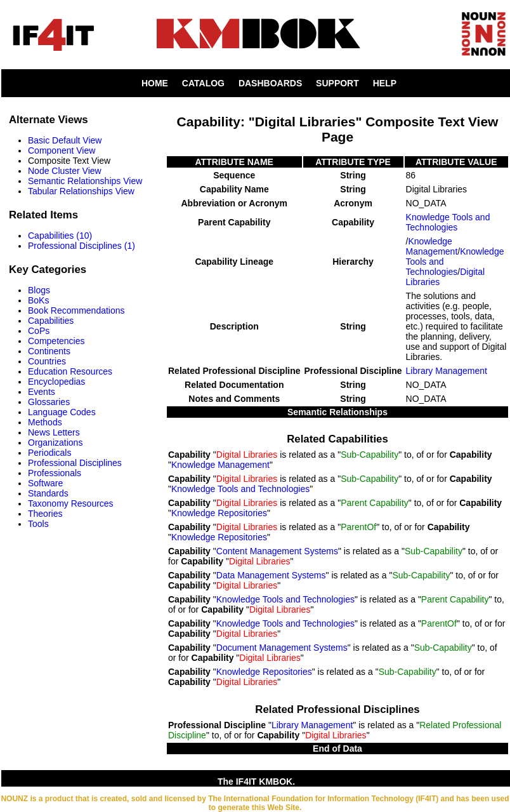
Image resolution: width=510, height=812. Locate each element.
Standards (48, 493)
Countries (47, 361)
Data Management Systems (271, 575)
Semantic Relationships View (85, 181)
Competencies (56, 341)
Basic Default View (65, 140)
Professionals (55, 473)
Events (42, 392)
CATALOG (203, 83)
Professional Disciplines (75, 463)
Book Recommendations (76, 310)
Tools (38, 524)
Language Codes (62, 412)
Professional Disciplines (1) (82, 246)
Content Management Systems (277, 551)
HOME (155, 83)
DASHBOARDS (270, 83)
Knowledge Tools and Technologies (448, 222)
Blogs (39, 290)
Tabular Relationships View (81, 191)
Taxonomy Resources (71, 503)
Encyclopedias (56, 382)
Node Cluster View (65, 171)
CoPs (39, 331)
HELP (385, 83)
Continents (49, 351)
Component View (62, 150)
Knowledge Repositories (219, 513)
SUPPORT (337, 83)
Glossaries (49, 402)
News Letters (54, 432)
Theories (45, 514)
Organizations (55, 443)
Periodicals (49, 453)
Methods (45, 422)
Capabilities (51, 321)
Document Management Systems (282, 648)
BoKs (38, 300)
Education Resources (70, 371)
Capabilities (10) (60, 236)
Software (45, 483)
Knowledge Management (432, 246)
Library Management (447, 371)
